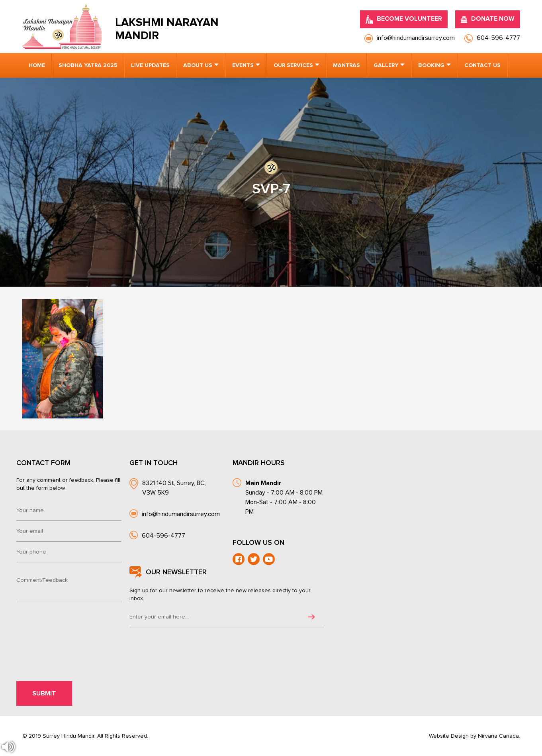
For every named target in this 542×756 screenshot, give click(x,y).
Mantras (346, 65)
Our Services (293, 65)
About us (198, 65)
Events (243, 65)
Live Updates (150, 65)
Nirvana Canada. (499, 736)
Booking (431, 65)
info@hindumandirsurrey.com (181, 514)
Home (37, 65)
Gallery (386, 65)
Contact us (482, 65)
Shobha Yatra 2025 (88, 65)
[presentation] (71, 628)
